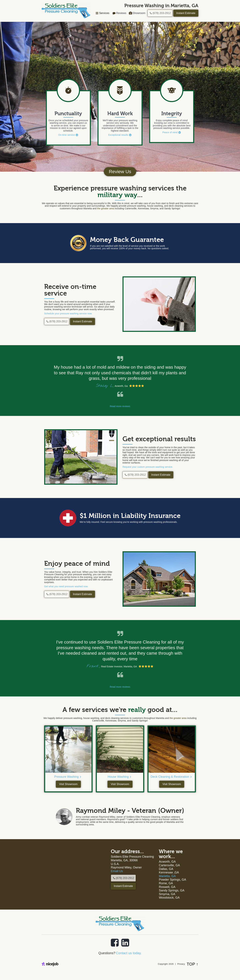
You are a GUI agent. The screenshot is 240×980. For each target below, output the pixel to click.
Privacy (181, 964)
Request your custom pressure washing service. (148, 467)
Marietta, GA (167, 876)
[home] (66, 11)
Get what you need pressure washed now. (66, 586)
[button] (102, 13)
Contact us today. (129, 953)
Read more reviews (120, 406)
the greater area (106, 208)
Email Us (117, 871)
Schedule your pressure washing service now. (68, 314)
